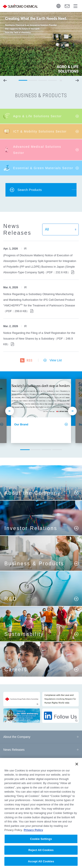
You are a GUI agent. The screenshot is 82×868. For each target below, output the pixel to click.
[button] (23, 80)
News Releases (14, 750)
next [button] (77, 80)
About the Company (17, 737)
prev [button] (5, 80)
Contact (67, 6)
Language (58, 6)
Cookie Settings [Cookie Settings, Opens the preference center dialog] (41, 843)
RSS (30, 360)
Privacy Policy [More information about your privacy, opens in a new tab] (33, 834)
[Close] (77, 768)
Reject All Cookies (41, 854)
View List (56, 360)
